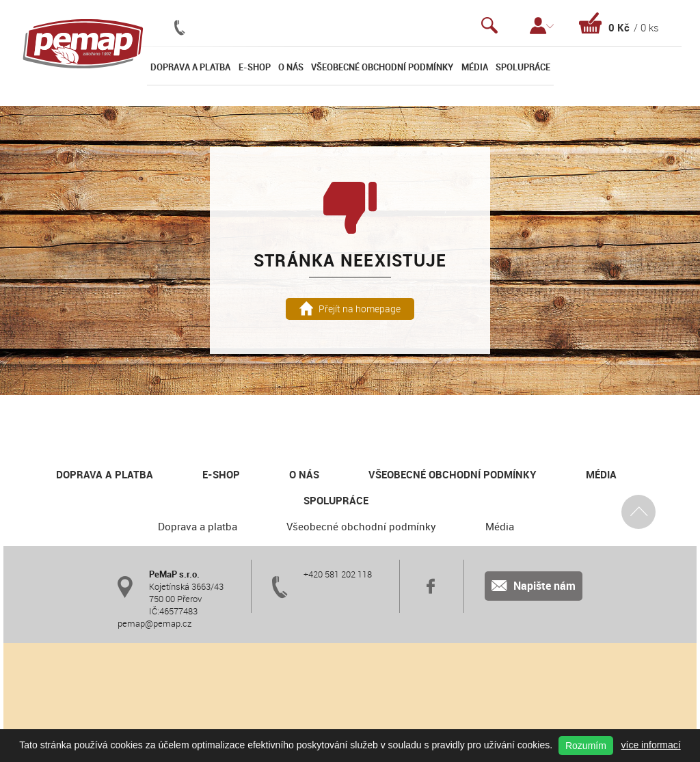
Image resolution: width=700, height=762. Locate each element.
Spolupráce (523, 67)
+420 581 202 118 (338, 574)
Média (475, 67)
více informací (651, 745)
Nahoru (639, 511)
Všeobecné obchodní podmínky (382, 67)
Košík (619, 23)
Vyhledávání (489, 26)
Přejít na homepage (350, 309)
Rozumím (586, 746)
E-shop (255, 67)
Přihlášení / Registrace (542, 26)
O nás (291, 67)
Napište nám (534, 586)
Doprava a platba (190, 67)
